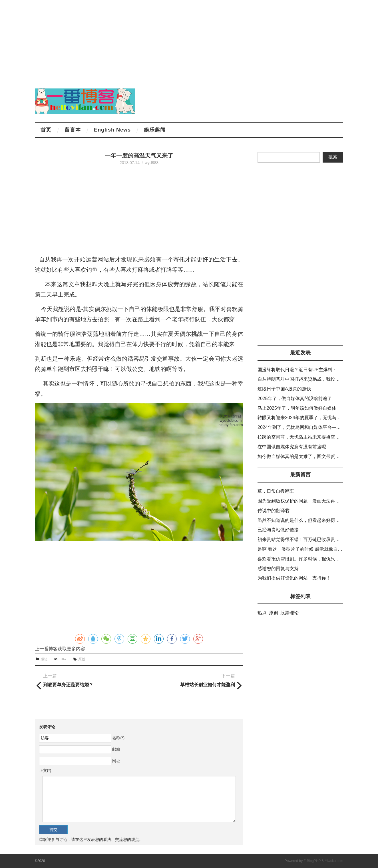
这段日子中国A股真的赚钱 (284, 389)
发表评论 (47, 727)
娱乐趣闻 (155, 130)
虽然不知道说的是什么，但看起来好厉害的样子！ (308, 520)
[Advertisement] (171, 40)
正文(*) (45, 770)
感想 (44, 659)
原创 (82, 659)
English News (112, 130)
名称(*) (118, 738)
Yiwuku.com (334, 861)
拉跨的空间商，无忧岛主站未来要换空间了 (301, 437)
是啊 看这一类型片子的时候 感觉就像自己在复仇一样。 (314, 549)
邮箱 (116, 749)
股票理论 (289, 613)
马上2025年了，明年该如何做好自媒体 (297, 408)
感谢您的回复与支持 (278, 569)
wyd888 (152, 163)
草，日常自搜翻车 (276, 491)
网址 (116, 761)
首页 (46, 130)
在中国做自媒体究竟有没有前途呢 (292, 447)
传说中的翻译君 (274, 511)
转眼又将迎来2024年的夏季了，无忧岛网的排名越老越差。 (317, 418)
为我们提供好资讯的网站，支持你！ (294, 578)
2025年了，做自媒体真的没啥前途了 (295, 398)
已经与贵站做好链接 (278, 530)
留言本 (73, 130)
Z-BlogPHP (312, 861)
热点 (262, 613)
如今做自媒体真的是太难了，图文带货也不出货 (305, 456)
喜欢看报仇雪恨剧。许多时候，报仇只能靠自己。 (308, 559)
